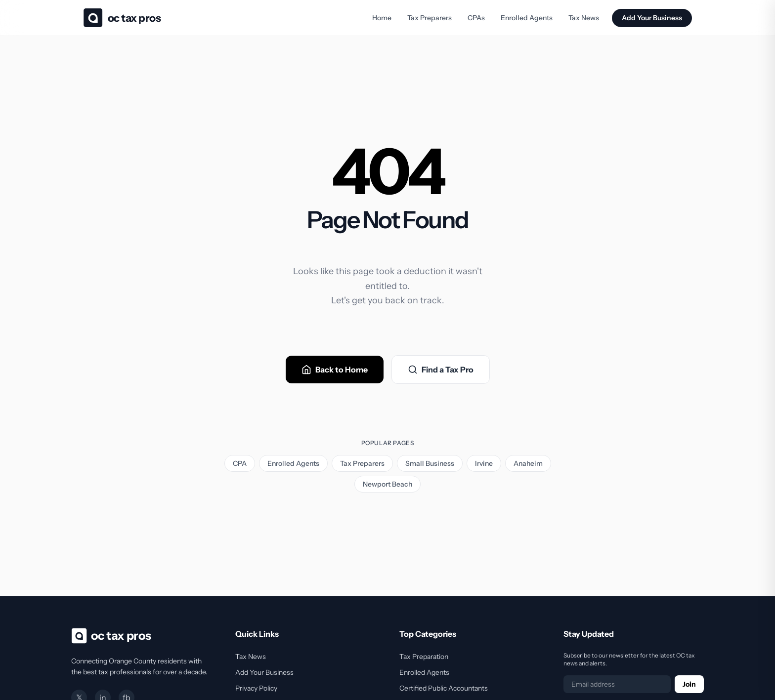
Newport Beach (387, 484)
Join (689, 684)
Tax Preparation (424, 657)
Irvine (484, 463)
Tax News (584, 18)
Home (382, 18)
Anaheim (528, 463)
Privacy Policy (256, 688)
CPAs (476, 18)
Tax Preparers (430, 18)
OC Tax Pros (134, 18)
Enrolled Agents (527, 18)
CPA (240, 463)
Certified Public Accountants (444, 688)
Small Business (430, 463)
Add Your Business (652, 18)
